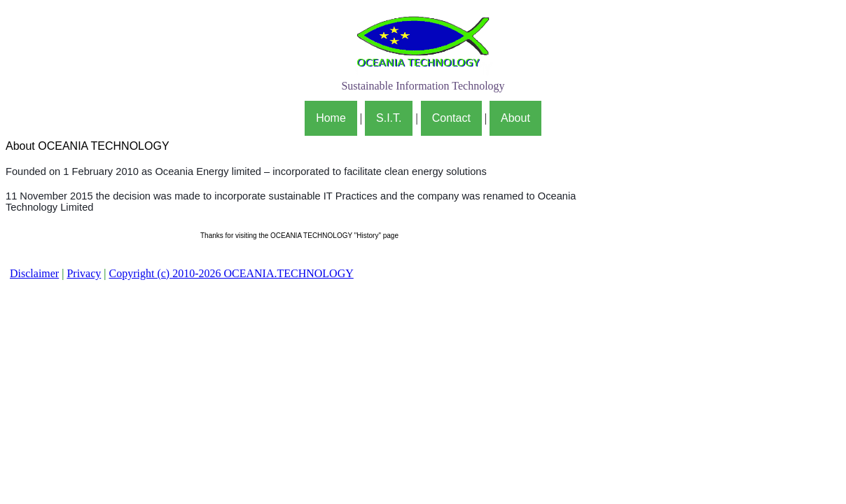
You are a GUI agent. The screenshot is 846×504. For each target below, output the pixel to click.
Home (331, 118)
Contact (451, 118)
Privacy (84, 273)
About (515, 118)
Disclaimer (34, 273)
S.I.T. (389, 118)
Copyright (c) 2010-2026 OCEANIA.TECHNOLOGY (231, 273)
